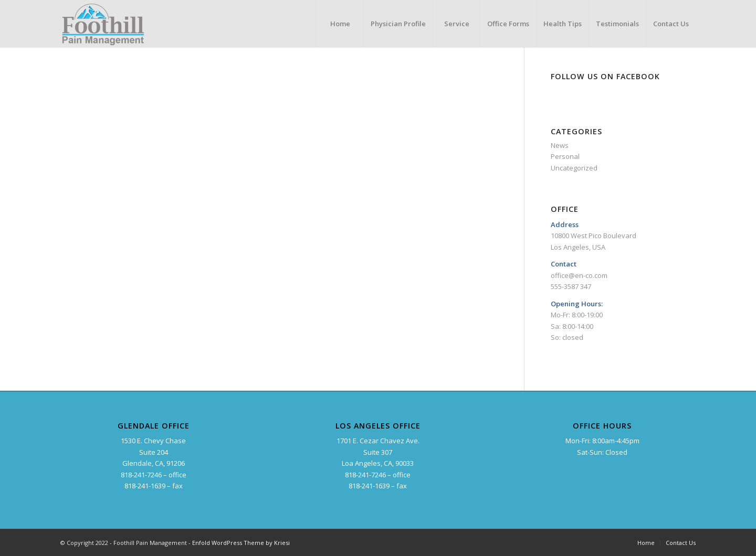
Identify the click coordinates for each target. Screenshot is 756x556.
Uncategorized (574, 168)
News (560, 145)
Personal (565, 156)
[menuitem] (340, 24)
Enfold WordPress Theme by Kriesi (241, 543)
